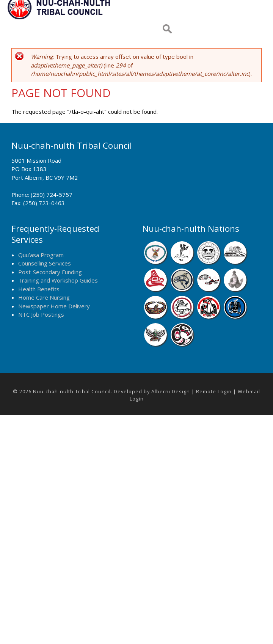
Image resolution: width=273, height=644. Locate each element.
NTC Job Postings (41, 314)
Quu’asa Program (41, 255)
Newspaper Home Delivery (54, 306)
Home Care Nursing (44, 297)
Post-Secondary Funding (50, 272)
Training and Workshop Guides (58, 280)
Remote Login (214, 391)
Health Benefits (39, 289)
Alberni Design (171, 391)
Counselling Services (45, 263)
